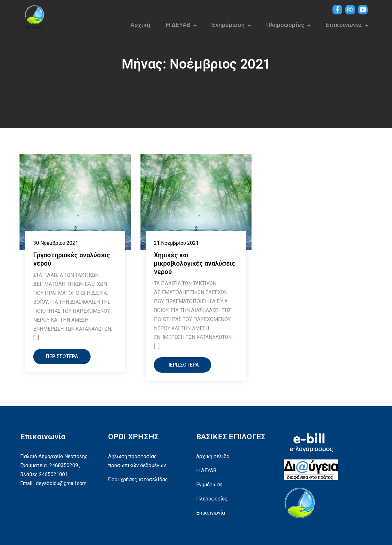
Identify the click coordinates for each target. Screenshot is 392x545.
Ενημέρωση (228, 25)
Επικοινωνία (344, 25)
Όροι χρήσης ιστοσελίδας (138, 479)
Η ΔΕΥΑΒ (178, 25)
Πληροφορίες (285, 25)
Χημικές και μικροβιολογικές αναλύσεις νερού (195, 263)
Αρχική (140, 25)
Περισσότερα (62, 356)
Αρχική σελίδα (213, 456)
